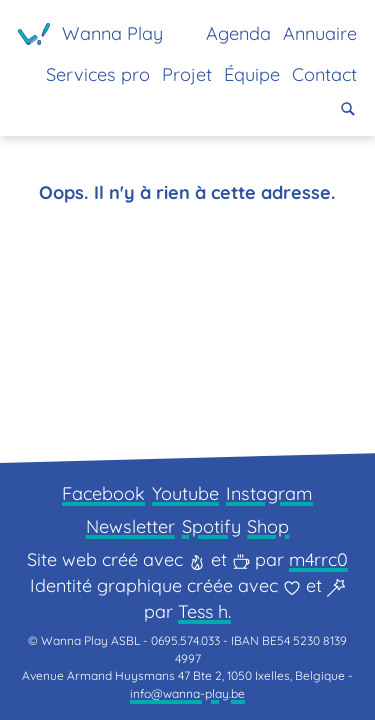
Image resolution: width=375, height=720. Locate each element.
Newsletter (130, 526)
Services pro (98, 74)
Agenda (238, 33)
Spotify (211, 526)
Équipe (252, 74)
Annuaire (320, 33)
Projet (187, 74)
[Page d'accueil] (90, 34)
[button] (348, 109)
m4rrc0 (318, 559)
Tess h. (204, 611)
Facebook (103, 493)
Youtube (185, 493)
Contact (324, 74)
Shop (268, 526)
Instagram (269, 493)
